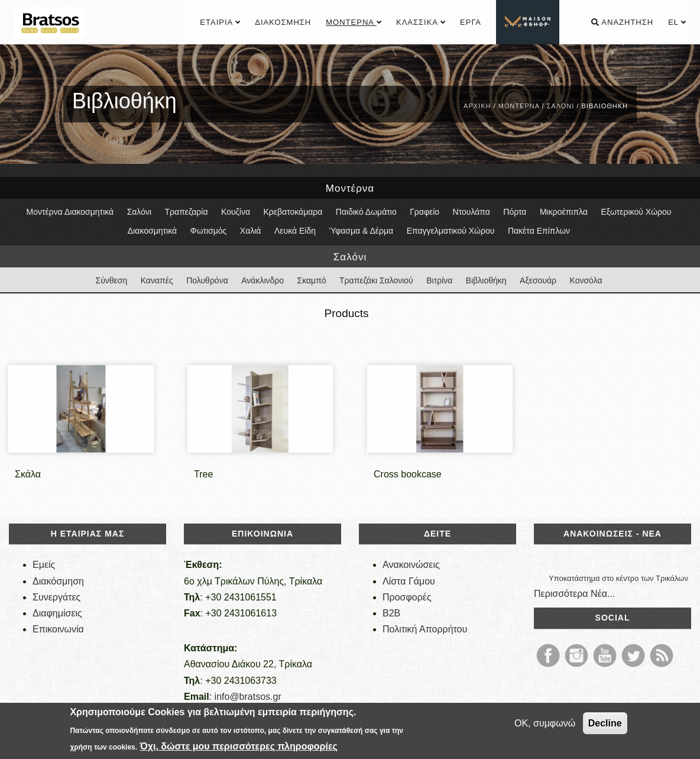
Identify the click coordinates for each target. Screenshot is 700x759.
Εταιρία (220, 22)
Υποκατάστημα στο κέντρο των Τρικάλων (618, 578)
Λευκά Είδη (295, 231)
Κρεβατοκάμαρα (293, 212)
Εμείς (44, 565)
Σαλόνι (561, 106)
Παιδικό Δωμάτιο (366, 212)
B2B (391, 613)
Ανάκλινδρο (262, 280)
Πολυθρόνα (207, 280)
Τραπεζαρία (187, 212)
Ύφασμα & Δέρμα (361, 231)
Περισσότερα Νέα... (574, 594)
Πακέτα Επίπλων (539, 231)
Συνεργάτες (56, 597)
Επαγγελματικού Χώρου (451, 231)
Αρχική (477, 106)
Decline (605, 723)
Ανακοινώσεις (411, 565)
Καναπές (157, 280)
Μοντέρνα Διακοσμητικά (70, 212)
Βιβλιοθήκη (486, 280)
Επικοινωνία (58, 629)
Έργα (471, 22)
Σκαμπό (312, 280)
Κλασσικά (421, 22)
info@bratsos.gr (248, 697)
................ (529, 22)
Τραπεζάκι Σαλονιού (376, 280)
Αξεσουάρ (538, 280)
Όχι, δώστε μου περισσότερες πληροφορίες (239, 746)
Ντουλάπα (471, 212)
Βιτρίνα (439, 280)
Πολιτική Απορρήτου (425, 629)
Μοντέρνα (354, 22)
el (677, 22)
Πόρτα (515, 212)
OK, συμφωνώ (545, 723)
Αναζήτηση (622, 22)
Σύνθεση (111, 280)
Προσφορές (407, 597)
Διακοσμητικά (152, 231)
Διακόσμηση (283, 22)
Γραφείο (424, 212)
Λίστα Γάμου (409, 581)
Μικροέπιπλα (564, 212)
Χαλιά (251, 231)
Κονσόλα (586, 280)
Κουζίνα (236, 212)
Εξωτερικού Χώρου (636, 212)
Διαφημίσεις (57, 613)
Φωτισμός (209, 231)
